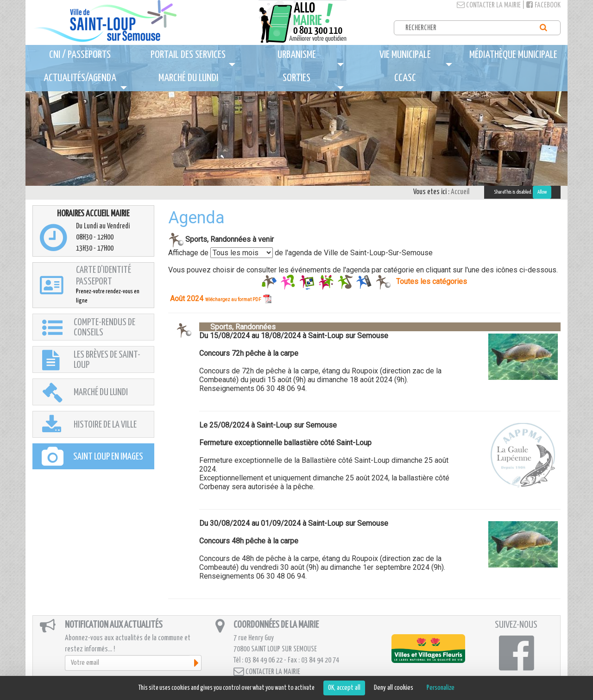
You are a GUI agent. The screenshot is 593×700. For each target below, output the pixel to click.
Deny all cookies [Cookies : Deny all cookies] (394, 688)
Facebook (543, 5)
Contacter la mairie (489, 5)
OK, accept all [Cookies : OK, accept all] (344, 688)
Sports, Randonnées (237, 327)
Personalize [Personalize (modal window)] (441, 688)
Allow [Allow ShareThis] (542, 192)
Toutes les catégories (432, 281)
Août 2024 (221, 299)
